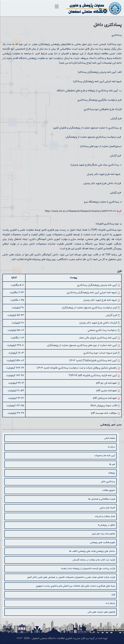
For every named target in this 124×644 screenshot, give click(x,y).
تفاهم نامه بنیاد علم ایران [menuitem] (103, 534)
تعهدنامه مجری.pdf (107, 391)
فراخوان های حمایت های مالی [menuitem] (101, 612)
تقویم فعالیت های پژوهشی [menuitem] (103, 543)
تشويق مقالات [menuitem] (109, 490)
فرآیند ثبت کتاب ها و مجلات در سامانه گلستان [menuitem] (94, 560)
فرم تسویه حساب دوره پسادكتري (100, 353)
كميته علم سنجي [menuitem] (107, 508)
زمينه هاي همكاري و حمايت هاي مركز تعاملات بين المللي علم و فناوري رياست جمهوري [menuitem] (76, 586)
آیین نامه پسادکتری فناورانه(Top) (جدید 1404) (93, 361)
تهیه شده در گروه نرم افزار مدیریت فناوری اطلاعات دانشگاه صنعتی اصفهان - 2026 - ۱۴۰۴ (62, 638)
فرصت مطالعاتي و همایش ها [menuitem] (102, 499)
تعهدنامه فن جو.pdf (106, 383)
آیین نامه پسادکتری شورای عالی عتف (98, 338)
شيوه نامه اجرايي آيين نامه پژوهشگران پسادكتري (92, 293)
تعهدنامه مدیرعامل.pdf (105, 398)
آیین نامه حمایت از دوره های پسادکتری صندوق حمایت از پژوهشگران (82, 345)
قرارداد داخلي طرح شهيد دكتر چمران (98, 323)
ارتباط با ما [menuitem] (110, 603)
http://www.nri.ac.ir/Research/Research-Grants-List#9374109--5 (82, 211)
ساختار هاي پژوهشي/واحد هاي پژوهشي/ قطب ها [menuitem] (92, 551)
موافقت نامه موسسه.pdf (104, 413)
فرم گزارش (111, 315)
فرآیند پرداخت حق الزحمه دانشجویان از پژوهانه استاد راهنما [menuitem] (88, 569)
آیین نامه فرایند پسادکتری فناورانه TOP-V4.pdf (93, 376)
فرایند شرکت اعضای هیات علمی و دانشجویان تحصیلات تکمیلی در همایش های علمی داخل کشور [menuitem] (71, 577)
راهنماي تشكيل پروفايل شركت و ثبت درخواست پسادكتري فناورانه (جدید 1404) (77, 368)
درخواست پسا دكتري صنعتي (102, 330)
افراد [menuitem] (113, 595)
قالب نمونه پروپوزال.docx (104, 406)
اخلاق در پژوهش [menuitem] (107, 526)
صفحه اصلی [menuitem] (110, 438)
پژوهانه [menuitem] (112, 473)
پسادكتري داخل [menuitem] (108, 482)
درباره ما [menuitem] (111, 447)
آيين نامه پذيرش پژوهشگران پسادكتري (97, 285)
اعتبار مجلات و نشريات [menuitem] (105, 516)
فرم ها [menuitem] (112, 464)
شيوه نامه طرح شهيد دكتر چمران (100, 300)
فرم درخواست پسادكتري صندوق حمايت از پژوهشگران (89, 308)
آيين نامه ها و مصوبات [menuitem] (105, 456)
